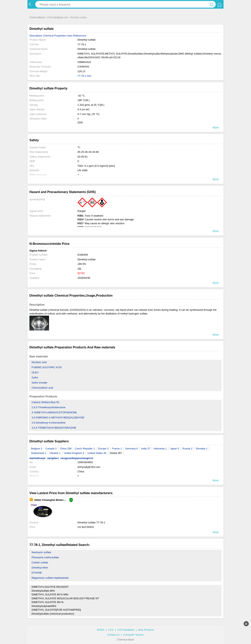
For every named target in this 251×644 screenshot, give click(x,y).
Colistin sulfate (40, 562)
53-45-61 (83, 157)
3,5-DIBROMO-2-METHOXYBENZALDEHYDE (58, 418)
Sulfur (35, 378)
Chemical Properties (54, 36)
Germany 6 (131, 449)
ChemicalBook (37, 17)
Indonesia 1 (160, 449)
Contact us (113, 635)
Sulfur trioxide (39, 383)
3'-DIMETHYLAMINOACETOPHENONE (54, 412)
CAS (111, 630)
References (80, 36)
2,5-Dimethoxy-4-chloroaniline (49, 423)
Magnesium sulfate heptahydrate (50, 578)
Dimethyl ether (40, 568)
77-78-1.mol (84, 76)
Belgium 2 (37, 449)
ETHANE (37, 573)
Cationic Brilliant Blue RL (46, 402)
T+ (79, 147)
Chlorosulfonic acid (42, 388)
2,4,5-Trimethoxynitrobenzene (48, 407)
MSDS (101, 630)
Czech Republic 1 (85, 449)
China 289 (66, 449)
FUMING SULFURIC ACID (47, 367)
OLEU (35, 372)
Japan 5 (175, 449)
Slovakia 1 (202, 449)
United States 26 (97, 453)
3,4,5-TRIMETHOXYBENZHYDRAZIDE (54, 428)
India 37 (146, 449)
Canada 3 (51, 449)
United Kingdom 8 (74, 453)
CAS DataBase (126, 630)
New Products (146, 630)
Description (36, 36)
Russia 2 (188, 449)
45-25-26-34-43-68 (88, 152)
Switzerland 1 (39, 453)
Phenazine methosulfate (45, 557)
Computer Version (134, 635)
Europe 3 (103, 449)
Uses (69, 36)
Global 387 (116, 453)
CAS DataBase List (57, 17)
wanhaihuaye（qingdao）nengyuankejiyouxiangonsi (61, 458)
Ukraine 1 (55, 453)
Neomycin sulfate (41, 552)
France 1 (117, 449)
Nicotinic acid (39, 362)
